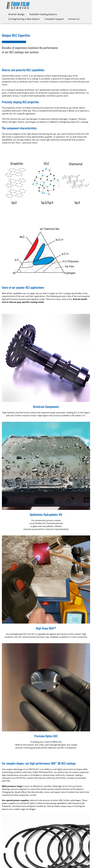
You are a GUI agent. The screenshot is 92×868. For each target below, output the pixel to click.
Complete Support (54, 19)
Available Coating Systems (43, 14)
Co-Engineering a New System (24, 19)
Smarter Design (16, 14)
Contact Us (74, 19)
